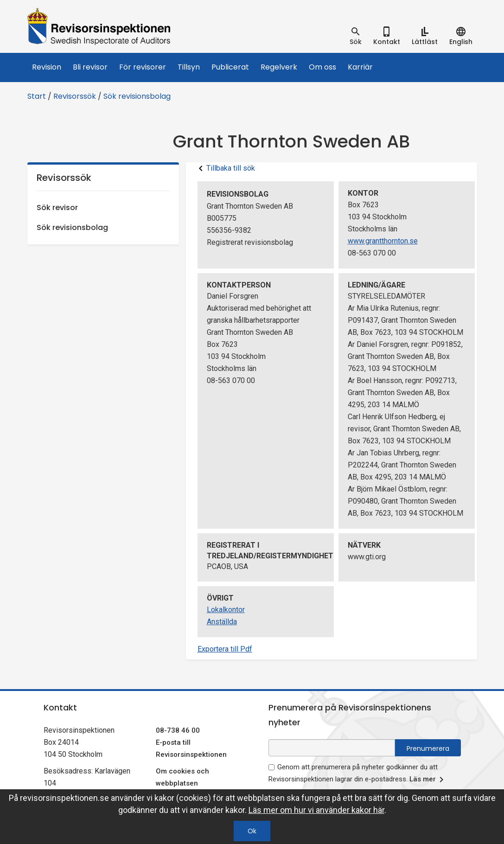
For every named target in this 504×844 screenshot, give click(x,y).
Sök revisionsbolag (137, 96)
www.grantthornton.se (383, 241)
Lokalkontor (226, 610)
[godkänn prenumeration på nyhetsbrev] (271, 767)
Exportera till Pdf (225, 649)
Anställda (222, 622)
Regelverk (279, 67)
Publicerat (230, 67)
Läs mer (428, 780)
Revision (47, 67)
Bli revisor (90, 67)
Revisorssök (75, 96)
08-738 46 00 (178, 730)
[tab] (356, 36)
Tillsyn (189, 67)
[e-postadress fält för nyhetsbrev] (332, 748)
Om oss (322, 67)
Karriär (360, 67)
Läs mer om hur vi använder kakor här (316, 810)
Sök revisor (57, 208)
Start (37, 96)
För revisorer (143, 67)
